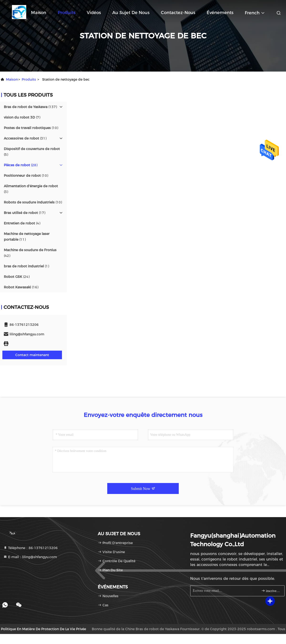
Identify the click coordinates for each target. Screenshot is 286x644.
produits (29, 79)
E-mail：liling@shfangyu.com (30, 557)
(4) (22, 223)
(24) (17, 277)
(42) (30, 253)
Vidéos (94, 13)
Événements (220, 13)
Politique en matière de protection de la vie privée (43, 629)
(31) (25, 138)
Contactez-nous (178, 13)
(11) (27, 237)
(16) (21, 287)
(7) (22, 117)
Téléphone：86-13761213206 (31, 548)
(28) (21, 165)
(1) (26, 266)
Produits (66, 13)
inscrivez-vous (271, 591)
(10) (31, 128)
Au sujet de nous (131, 13)
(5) (32, 152)
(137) (30, 107)
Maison (39, 13)
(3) (31, 189)
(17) (25, 213)
